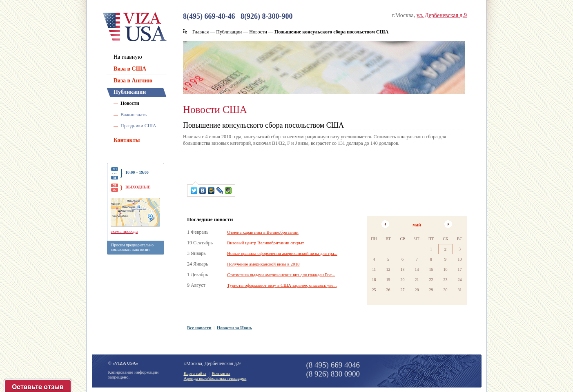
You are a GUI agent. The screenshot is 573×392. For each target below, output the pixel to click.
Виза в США (130, 69)
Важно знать (134, 115)
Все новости (199, 328)
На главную (128, 57)
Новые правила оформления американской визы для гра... (282, 253)
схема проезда (124, 231)
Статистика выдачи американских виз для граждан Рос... (281, 275)
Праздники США (138, 126)
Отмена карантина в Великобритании (263, 232)
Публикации (130, 92)
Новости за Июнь (234, 328)
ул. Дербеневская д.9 (442, 15)
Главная (201, 32)
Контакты (127, 140)
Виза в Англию (133, 81)
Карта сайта (195, 373)
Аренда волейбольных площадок (215, 378)
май (417, 225)
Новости (130, 103)
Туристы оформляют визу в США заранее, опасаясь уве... (282, 285)
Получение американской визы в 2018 (263, 264)
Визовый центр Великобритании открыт (265, 243)
